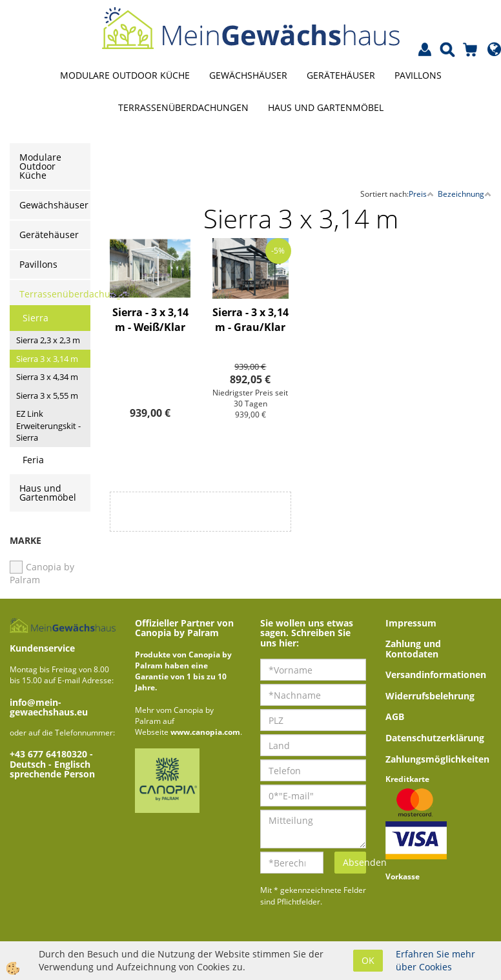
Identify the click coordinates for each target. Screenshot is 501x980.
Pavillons (418, 75)
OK (368, 960)
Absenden (354, 862)
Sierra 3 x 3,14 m (47, 359)
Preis (421, 194)
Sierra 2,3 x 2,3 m (48, 340)
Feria (33, 460)
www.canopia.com (205, 732)
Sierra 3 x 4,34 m (47, 377)
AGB (395, 716)
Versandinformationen (436, 675)
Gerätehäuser (341, 75)
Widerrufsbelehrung (430, 696)
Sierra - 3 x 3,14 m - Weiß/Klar (150, 320)
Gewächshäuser (248, 75)
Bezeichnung (465, 194)
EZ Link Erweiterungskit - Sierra (48, 425)
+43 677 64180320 (50, 754)
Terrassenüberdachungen (183, 107)
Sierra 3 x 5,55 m (47, 395)
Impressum (411, 623)
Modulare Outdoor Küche (125, 75)
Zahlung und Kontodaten (413, 648)
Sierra (36, 318)
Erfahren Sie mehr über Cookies (435, 960)
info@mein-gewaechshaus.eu (49, 707)
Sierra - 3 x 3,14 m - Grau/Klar (251, 320)
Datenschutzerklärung (435, 738)
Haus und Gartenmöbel (326, 107)
